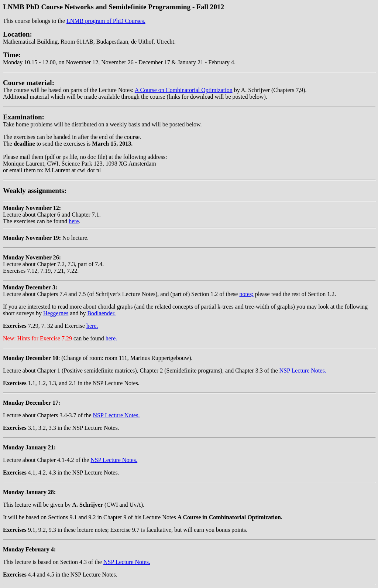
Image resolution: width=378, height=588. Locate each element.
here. (92, 326)
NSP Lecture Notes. (303, 371)
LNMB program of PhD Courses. (106, 21)
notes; (246, 294)
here (74, 221)
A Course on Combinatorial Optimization (184, 90)
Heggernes (56, 313)
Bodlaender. (101, 313)
